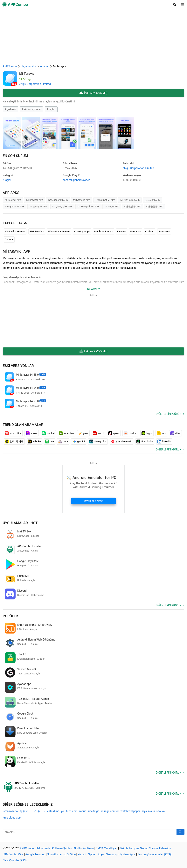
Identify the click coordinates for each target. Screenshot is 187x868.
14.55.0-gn (17, 168)
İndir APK (93, 93)
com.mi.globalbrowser (76, 180)
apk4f (114, 433)
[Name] (90, 832)
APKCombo (10, 66)
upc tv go (94, 811)
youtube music (121, 441)
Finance (122, 231)
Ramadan (136, 231)
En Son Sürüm (15, 156)
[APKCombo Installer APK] (93, 786)
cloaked (130, 433)
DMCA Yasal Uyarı (107, 848)
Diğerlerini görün (169, 414)
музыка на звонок (154, 811)
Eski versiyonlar (31, 109)
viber (175, 433)
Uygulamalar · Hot (20, 523)
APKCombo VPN (14, 854)
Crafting (150, 231)
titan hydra (145, 441)
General (9, 239)
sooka (31, 433)
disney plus (98, 441)
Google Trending (35, 854)
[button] (175, 4)
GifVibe (71, 854)
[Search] (180, 832)
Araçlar (51, 109)
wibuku (34, 441)
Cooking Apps (82, 231)
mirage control (110, 811)
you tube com (69, 811)
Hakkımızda (43, 848)
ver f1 (98, 433)
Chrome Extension (160, 848)
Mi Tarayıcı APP (17, 251)
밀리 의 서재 (14, 441)
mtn (161, 433)
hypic (147, 433)
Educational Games (59, 231)
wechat (48, 433)
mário (83, 811)
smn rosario (10, 811)
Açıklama (10, 109)
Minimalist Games (15, 231)
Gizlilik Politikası (84, 848)
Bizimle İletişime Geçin (133, 848)
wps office (13, 433)
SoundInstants (56, 854)
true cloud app (12, 818)
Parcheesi (164, 231)
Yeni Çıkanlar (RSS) (15, 860)
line (49, 441)
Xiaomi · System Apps (91, 854)
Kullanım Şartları (62, 848)
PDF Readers (37, 231)
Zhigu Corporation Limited (35, 84)
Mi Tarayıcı (27, 74)
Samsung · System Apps (121, 854)
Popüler (10, 616)
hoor (63, 441)
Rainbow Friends (104, 231)
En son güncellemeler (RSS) (154, 854)
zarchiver (66, 433)
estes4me (53, 811)
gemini (79, 441)
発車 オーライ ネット (33, 811)
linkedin (164, 441)
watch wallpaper (130, 811)
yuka (83, 433)
